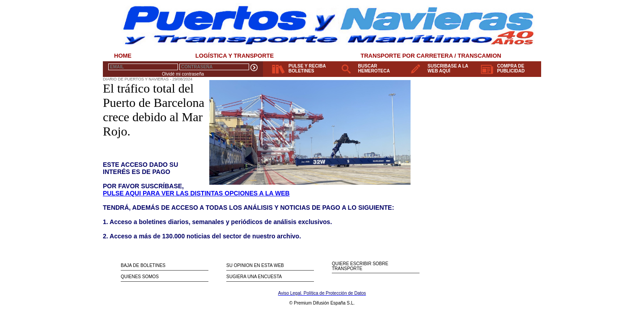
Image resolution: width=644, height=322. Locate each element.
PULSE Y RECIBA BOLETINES (307, 68)
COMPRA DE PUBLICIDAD (511, 68)
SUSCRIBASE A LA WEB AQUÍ (448, 68)
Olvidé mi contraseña (183, 74)
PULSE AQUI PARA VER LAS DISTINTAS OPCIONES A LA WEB (196, 193)
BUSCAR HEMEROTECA (374, 68)
